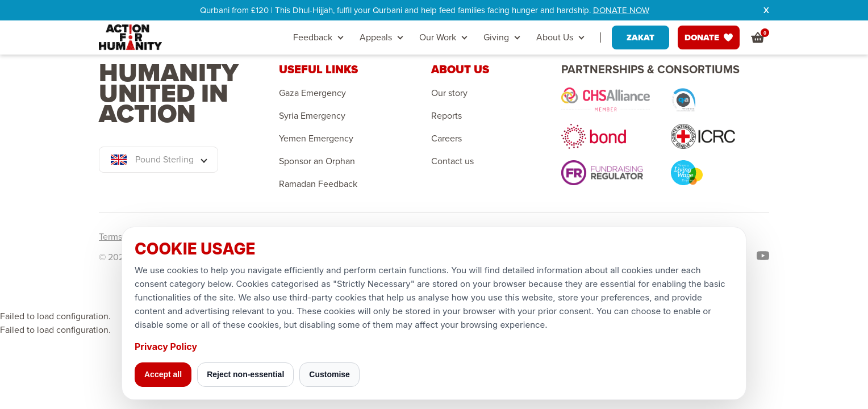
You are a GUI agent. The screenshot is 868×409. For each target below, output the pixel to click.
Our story (449, 93)
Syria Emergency (312, 116)
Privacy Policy (166, 347)
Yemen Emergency (316, 139)
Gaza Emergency (312, 93)
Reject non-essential (245, 374)
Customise (329, 374)
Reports (446, 116)
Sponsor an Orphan (317, 161)
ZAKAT (640, 37)
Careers (446, 139)
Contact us (452, 161)
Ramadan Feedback (318, 184)
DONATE (709, 37)
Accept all (163, 374)
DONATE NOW (621, 10)
